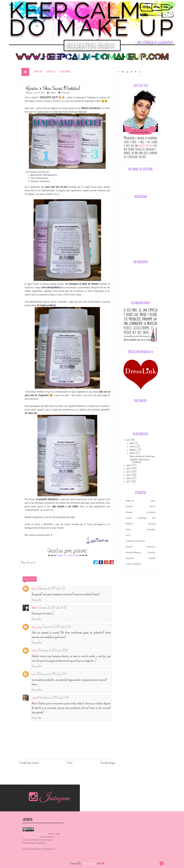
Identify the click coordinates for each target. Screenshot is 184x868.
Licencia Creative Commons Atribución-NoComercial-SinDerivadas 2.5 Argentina (38, 840)
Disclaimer (65, 72)
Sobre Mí (38, 72)
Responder (37, 600)
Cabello (152, 558)
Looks (129, 518)
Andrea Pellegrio (133, 552)
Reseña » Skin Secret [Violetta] (140, 461)
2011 (128, 482)
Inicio (70, 763)
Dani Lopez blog (37, 627)
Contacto (51, 72)
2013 (128, 475)
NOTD (153, 506)
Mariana (34, 589)
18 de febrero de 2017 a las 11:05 (53, 698)
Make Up (130, 501)
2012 (128, 478)
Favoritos (151, 547)
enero (132, 453)
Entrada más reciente (29, 763)
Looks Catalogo (133, 564)
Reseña (129, 506)
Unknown (35, 651)
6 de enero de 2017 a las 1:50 (51, 589)
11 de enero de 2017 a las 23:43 (53, 650)
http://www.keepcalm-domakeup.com (39, 849)
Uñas (153, 501)
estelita (34, 698)
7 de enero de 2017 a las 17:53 (56, 627)
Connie (34, 674)
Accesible (151, 529)
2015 (128, 469)
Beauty (152, 524)
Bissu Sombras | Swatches (142, 456)
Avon (128, 529)
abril (132, 443)
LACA (128, 535)
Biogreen (130, 558)
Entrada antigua (108, 763)
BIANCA (34, 608)
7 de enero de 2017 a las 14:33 (52, 608)
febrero (133, 450)
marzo (133, 447)
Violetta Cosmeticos (135, 541)
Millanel (129, 524)
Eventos (152, 552)
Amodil (129, 547)
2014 (128, 472)
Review (129, 512)
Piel (154, 518)
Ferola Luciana (54, 834)
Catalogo (142, 518)
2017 (128, 440)
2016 (128, 465)
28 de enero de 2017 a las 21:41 (52, 674)
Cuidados (151, 512)
